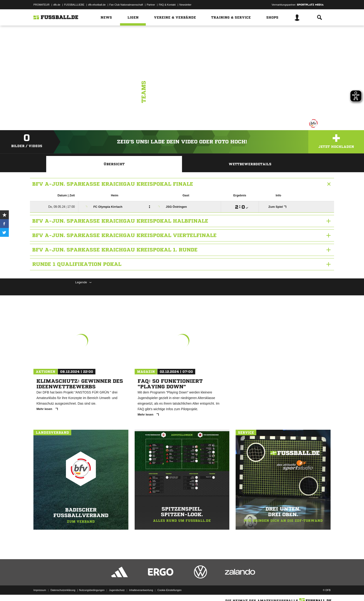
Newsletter (185, 5)
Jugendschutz (117, 590)
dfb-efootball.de (97, 5)
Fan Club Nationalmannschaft (126, 5)
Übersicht (114, 164)
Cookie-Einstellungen (169, 590)
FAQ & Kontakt (167, 5)
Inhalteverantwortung (141, 590)
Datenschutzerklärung (63, 590)
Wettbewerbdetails (250, 164)
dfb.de (57, 5)
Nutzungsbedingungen (92, 590)
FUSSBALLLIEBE (74, 5)
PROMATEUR (41, 5)
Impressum (40, 590)
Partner (151, 5)
